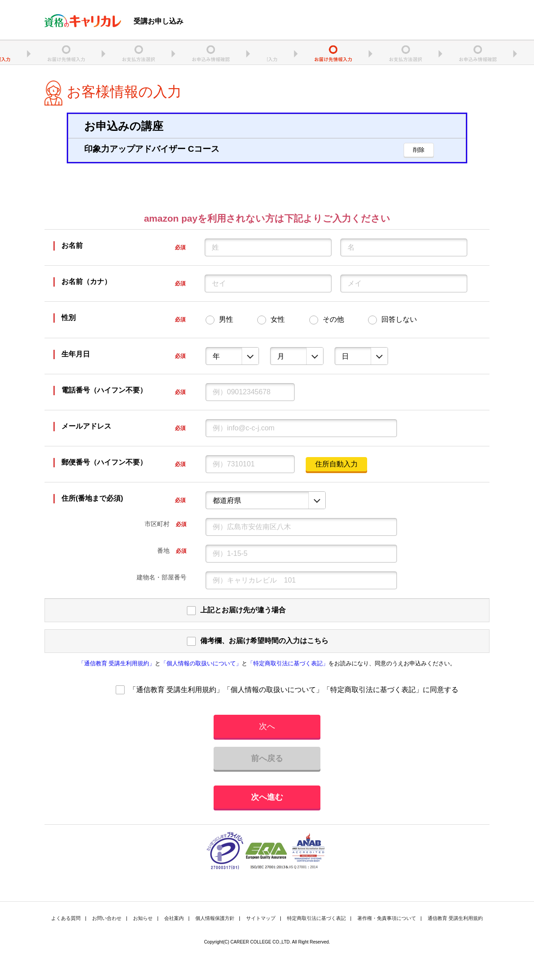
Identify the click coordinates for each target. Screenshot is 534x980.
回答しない (399, 319)
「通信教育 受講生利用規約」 (117, 663)
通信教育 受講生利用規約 (455, 918)
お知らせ (143, 918)
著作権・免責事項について (387, 918)
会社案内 (174, 918)
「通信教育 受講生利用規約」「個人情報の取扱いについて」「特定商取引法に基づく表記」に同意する (294, 690)
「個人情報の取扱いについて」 (201, 663)
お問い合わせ (107, 918)
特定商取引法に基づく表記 (316, 918)
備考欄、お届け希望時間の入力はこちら (264, 641)
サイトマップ (261, 918)
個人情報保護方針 (215, 918)
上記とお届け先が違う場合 (243, 610)
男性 (226, 319)
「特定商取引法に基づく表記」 (288, 663)
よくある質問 (66, 918)
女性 (278, 319)
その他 (333, 319)
